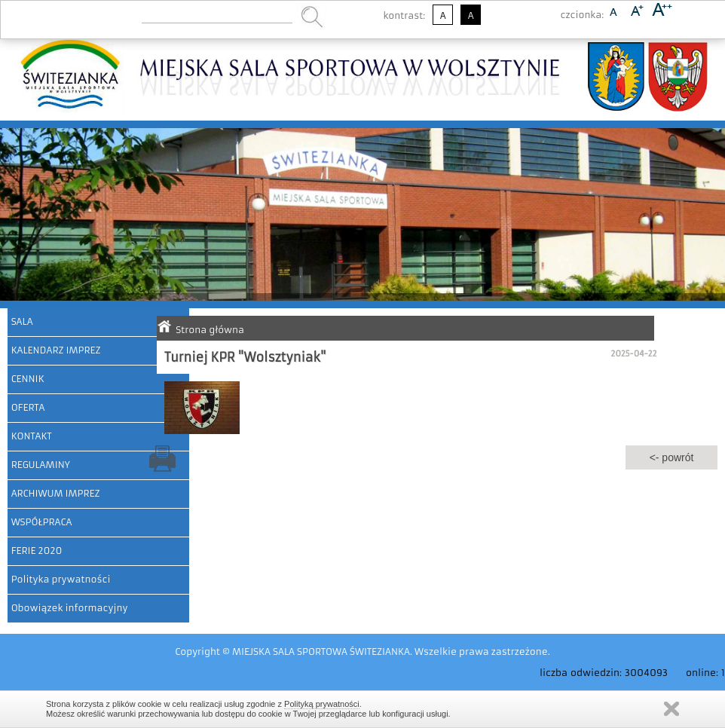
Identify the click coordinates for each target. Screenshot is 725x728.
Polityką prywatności (322, 704)
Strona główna (210, 330)
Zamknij (671, 709)
